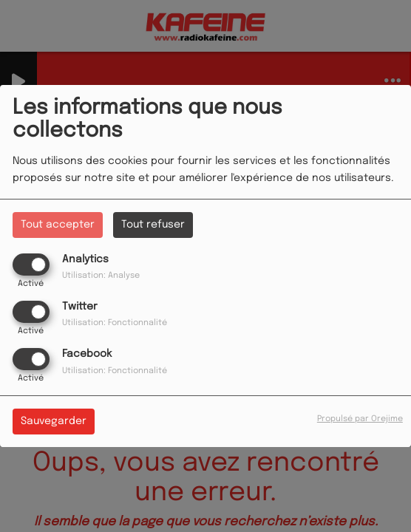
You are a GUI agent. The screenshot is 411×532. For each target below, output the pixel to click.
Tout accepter (58, 225)
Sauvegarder (54, 421)
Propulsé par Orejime (360, 419)
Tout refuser (153, 225)
